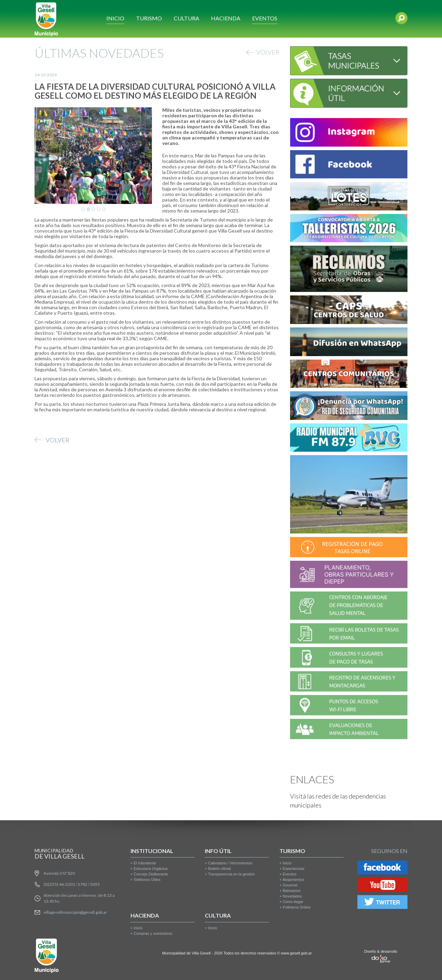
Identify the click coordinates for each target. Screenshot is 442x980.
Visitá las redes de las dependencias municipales (338, 801)
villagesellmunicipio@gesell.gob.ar (75, 912)
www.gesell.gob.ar (296, 953)
